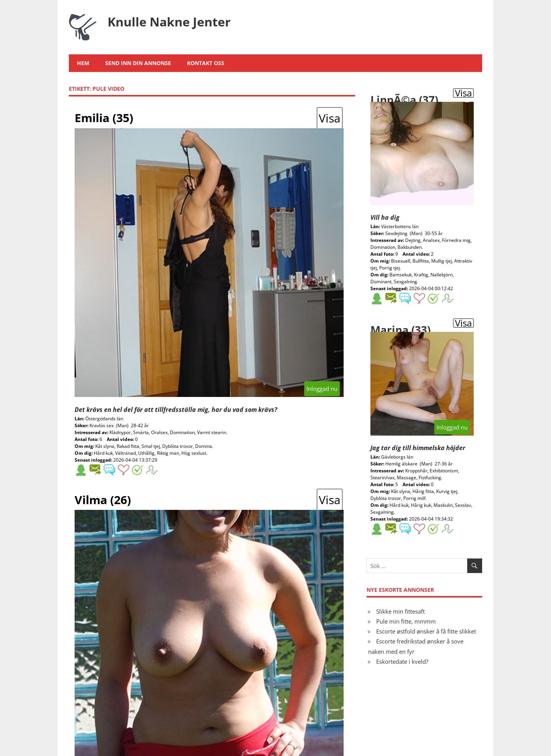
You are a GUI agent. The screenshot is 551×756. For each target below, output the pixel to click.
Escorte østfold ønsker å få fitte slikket (426, 631)
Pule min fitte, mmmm (406, 621)
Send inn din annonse (138, 63)
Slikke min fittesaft (400, 611)
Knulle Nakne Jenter (169, 22)
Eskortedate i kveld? (402, 661)
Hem (83, 63)
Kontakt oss (206, 63)
